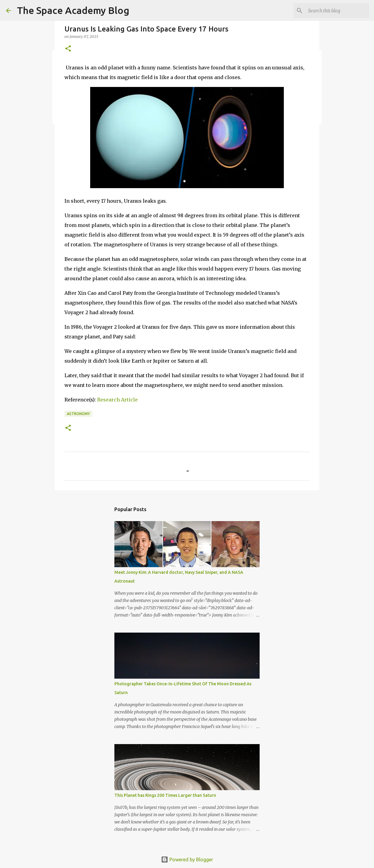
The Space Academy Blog (73, 10)
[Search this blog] (337, 11)
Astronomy (78, 414)
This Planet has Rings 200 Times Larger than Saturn (165, 795)
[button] (68, 49)
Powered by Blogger (187, 860)
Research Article (117, 400)
